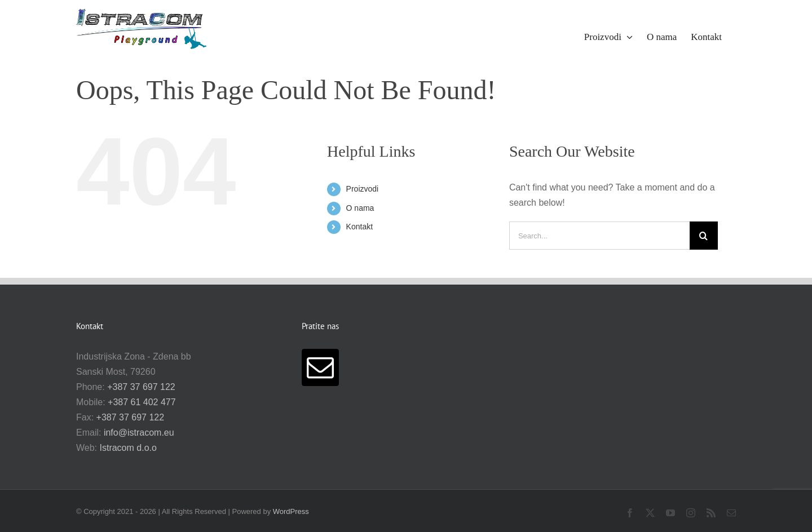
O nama (360, 208)
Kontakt (359, 227)
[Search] (704, 236)
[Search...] (599, 236)
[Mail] (320, 367)
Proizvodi (363, 189)
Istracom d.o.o (128, 448)
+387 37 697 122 (141, 387)
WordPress (291, 511)
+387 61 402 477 (142, 402)
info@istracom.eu (139, 433)
